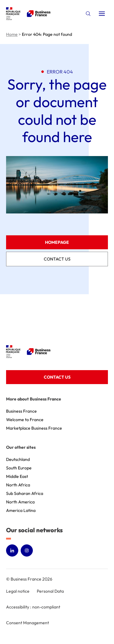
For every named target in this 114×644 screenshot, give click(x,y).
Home (12, 34)
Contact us (57, 259)
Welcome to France (25, 420)
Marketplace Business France (34, 428)
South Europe (19, 468)
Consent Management (28, 623)
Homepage (57, 242)
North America (20, 502)
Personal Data (50, 591)
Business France (21, 411)
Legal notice (18, 591)
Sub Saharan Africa (25, 493)
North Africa (18, 485)
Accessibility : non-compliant (33, 607)
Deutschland (18, 459)
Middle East (17, 476)
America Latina (21, 510)
